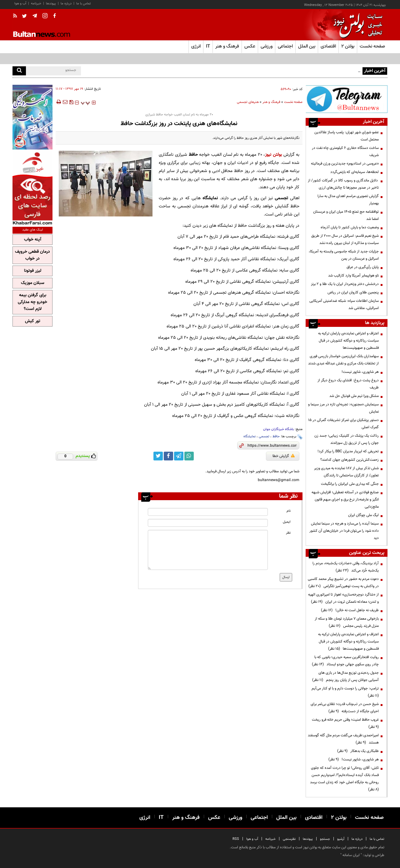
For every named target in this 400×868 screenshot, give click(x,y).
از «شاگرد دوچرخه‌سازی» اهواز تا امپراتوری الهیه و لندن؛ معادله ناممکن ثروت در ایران (343, 598)
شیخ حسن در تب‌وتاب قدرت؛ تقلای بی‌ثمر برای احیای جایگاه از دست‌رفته (345, 708)
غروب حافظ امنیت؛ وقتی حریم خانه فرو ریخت (344, 723)
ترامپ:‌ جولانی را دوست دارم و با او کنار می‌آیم (344, 692)
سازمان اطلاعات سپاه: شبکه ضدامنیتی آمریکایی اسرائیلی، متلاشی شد (344, 305)
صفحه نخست (372, 46)
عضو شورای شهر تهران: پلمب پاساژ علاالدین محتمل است (347, 136)
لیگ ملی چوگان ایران (363, 515)
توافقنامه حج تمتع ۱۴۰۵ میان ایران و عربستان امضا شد (346, 215)
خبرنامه (36, 4)
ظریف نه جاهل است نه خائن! (350, 610)
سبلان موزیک (33, 283)
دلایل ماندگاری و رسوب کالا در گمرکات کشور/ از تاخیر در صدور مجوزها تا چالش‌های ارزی (343, 184)
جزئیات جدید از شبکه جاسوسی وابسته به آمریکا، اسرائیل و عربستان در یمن (344, 255)
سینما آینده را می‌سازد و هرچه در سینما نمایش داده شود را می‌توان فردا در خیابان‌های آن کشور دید (344, 531)
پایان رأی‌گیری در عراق (363, 267)
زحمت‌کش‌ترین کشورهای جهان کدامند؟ (350, 460)
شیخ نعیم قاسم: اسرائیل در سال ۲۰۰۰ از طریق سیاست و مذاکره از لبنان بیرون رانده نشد (345, 239)
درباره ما (66, 4)
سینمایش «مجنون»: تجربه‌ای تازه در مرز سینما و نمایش (343, 408)
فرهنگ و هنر (271, 102)
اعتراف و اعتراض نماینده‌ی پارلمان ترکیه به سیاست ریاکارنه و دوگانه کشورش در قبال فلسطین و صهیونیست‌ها (348, 341)
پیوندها (51, 4)
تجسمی (264, 437)
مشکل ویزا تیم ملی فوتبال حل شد (354, 396)
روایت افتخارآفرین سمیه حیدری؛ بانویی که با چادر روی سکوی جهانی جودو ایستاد (345, 661)
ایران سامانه (351, 855)
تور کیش (33, 321)
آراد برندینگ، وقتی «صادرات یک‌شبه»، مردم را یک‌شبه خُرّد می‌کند (346, 567)
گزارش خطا (284, 456)
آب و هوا (20, 4)
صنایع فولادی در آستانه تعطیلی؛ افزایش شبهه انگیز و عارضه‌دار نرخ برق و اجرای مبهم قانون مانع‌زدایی (345, 500)
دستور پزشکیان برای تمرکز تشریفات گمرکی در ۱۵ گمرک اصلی (343, 424)
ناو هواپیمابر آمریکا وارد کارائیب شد (353, 276)
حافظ (276, 437)
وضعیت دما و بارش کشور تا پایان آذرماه (350, 227)
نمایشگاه (250, 437)
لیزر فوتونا (33, 271)
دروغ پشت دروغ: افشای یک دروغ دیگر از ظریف (348, 384)
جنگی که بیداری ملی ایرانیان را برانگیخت (350, 484)
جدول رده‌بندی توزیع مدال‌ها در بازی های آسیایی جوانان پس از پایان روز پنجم (345, 676)
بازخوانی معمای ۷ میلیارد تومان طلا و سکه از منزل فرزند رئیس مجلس (347, 622)
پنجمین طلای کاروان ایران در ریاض (353, 292)
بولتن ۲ (348, 46)
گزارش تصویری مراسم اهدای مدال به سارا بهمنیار (348, 200)
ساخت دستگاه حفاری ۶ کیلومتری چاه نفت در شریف (345, 152)
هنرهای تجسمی (248, 102)
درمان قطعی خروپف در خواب (32, 255)
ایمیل (287, 522)
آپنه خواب (33, 240)
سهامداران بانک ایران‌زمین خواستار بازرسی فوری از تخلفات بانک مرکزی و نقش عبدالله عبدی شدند (343, 360)
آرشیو (341, 839)
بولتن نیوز (273, 155)
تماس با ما (84, 4)
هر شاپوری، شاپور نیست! (360, 372)
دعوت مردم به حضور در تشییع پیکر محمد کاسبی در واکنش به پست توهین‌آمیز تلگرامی (343, 583)
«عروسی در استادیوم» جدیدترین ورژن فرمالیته (345, 164)
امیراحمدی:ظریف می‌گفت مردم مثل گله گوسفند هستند (343, 739)
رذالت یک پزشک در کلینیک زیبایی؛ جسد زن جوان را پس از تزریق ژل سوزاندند (347, 439)
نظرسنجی (289, 839)
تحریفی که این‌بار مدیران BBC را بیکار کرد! (348, 451)
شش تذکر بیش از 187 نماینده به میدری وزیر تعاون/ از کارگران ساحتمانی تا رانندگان (346, 472)
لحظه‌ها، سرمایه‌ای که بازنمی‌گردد (355, 172)
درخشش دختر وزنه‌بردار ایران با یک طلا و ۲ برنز (345, 284)
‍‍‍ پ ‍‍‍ (85, 103)
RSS (236, 839)
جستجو (325, 839)
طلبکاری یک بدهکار (358, 751)
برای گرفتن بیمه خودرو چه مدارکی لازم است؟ (32, 302)
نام (289, 511)
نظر (288, 533)
